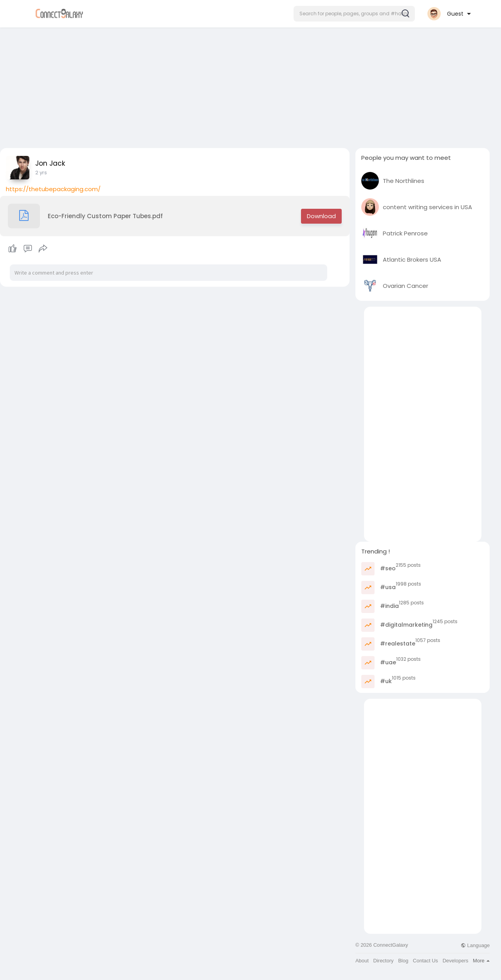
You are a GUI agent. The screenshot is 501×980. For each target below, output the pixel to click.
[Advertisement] (250, 85)
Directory (384, 961)
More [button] (481, 961)
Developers (456, 961)
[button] (354, 14)
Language (475, 945)
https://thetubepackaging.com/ (53, 189)
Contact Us (425, 961)
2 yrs (41, 173)
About (362, 961)
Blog (403, 961)
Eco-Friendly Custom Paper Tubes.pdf (85, 216)
